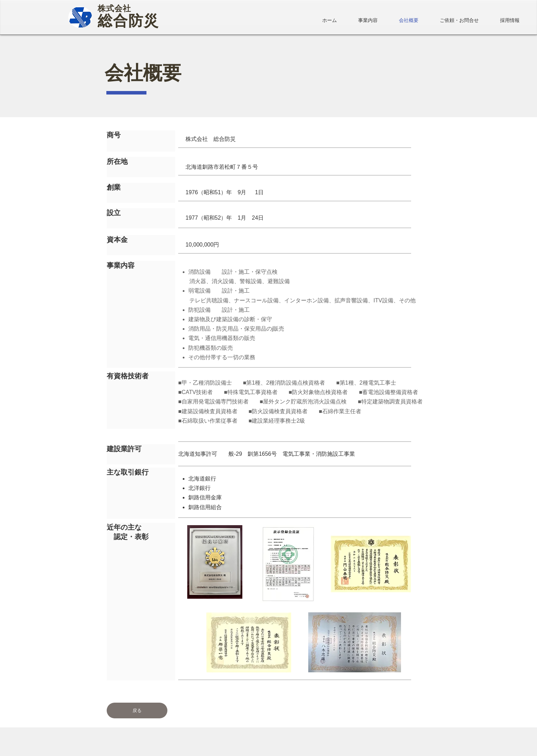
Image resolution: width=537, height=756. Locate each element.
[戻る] (137, 710)
